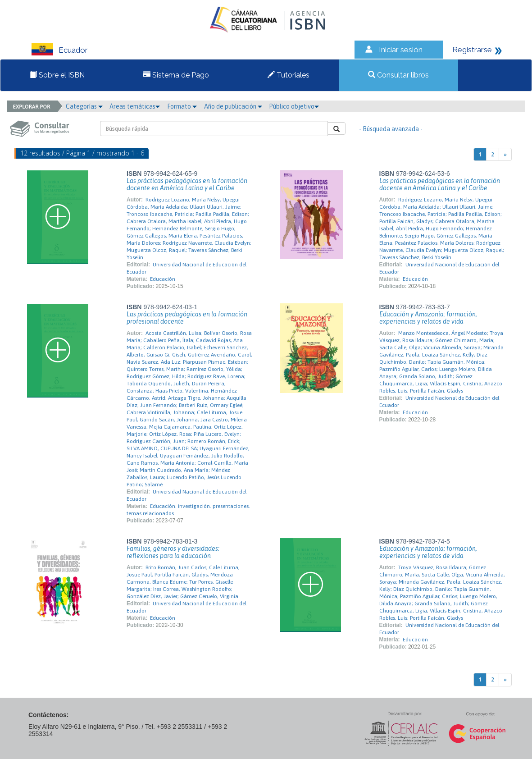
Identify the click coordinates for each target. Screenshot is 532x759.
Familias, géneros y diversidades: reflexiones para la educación (173, 552)
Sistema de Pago (176, 75)
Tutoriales (289, 75)
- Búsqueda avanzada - (391, 129)
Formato (182, 106)
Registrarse (472, 50)
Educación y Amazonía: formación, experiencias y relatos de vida (428, 318)
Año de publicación (233, 106)
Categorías (84, 106)
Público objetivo (294, 106)
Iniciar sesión (401, 50)
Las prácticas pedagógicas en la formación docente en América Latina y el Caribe (187, 184)
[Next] (505, 154)
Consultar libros (398, 75)
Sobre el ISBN (57, 75)
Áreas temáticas (135, 106)
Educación (163, 279)
